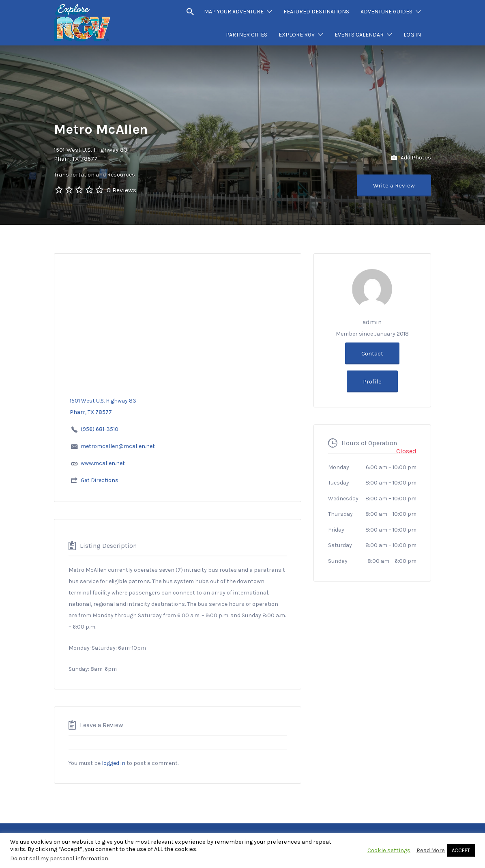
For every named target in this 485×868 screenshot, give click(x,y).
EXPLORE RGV (297, 35)
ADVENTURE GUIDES (386, 12)
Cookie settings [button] (389, 850)
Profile (372, 381)
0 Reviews (121, 190)
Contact (372, 353)
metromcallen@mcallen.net (118, 446)
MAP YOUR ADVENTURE (234, 12)
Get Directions (100, 480)
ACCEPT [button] (461, 850)
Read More (431, 850)
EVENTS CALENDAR (359, 35)
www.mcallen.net (103, 463)
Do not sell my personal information (59, 858)
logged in (114, 763)
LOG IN (412, 35)
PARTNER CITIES (247, 35)
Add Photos (411, 158)
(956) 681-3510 (100, 429)
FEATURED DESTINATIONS (316, 12)
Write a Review (394, 185)
